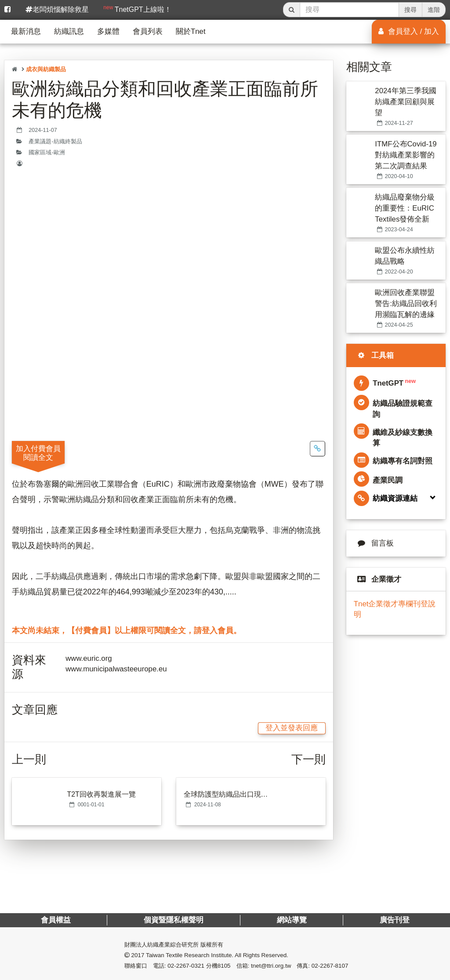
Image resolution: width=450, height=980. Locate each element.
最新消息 (26, 31)
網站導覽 (291, 920)
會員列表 (148, 31)
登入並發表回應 (292, 728)
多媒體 (108, 31)
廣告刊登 (394, 920)
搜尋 (410, 10)
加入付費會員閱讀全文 (38, 453)
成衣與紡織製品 (46, 69)
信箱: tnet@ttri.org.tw (264, 966)
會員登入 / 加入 (409, 31)
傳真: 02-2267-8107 (322, 966)
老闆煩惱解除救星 (57, 9)
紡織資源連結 (386, 498)
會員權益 (56, 920)
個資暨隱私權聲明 (174, 920)
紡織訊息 (69, 31)
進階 (434, 10)
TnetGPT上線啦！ (137, 9)
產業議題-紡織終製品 (55, 142)
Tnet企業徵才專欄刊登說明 (395, 609)
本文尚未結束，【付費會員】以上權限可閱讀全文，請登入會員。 (127, 630)
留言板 (374, 543)
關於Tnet (191, 31)
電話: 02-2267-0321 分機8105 (192, 966)
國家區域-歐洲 (47, 153)
